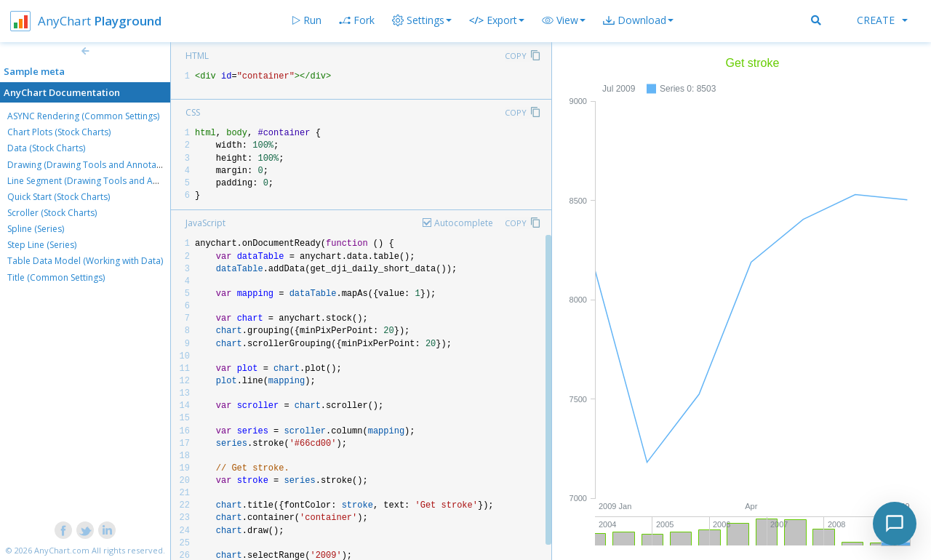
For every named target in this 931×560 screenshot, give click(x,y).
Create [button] (882, 20)
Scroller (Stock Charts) (52, 213)
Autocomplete (464, 223)
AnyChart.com (62, 550)
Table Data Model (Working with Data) (85, 261)
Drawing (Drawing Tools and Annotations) (93, 165)
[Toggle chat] (895, 524)
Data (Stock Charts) (46, 148)
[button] (564, 20)
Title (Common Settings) (56, 277)
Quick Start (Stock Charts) (59, 197)
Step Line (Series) (42, 245)
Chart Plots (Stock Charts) (59, 132)
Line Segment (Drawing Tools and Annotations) (103, 181)
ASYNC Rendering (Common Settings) (83, 116)
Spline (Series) (36, 229)
